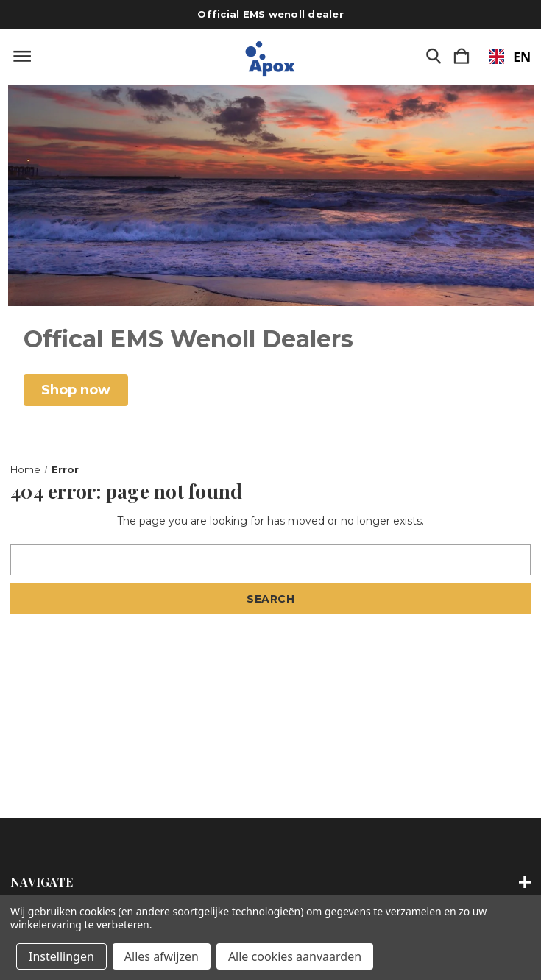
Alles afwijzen (162, 956)
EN (503, 57)
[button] (76, 390)
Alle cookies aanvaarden (295, 956)
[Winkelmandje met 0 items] (462, 57)
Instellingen (61, 956)
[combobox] (503, 57)
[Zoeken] (434, 57)
